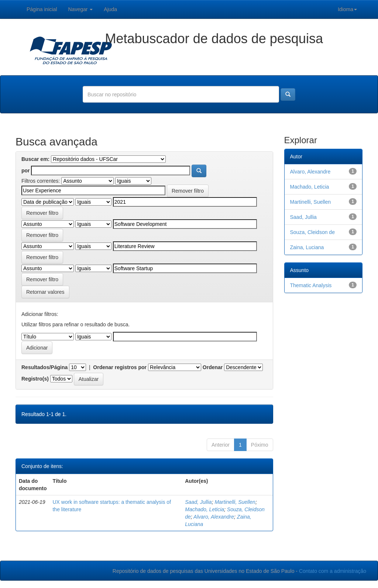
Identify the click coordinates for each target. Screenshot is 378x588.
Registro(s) (35, 379)
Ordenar (213, 367)
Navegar (81, 9)
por (26, 171)
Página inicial (42, 9)
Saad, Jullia (198, 502)
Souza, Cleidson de (312, 232)
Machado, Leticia (205, 509)
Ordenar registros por (120, 367)
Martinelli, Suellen (235, 502)
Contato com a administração (333, 571)
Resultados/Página (44, 367)
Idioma (347, 9)
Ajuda (110, 9)
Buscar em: (35, 159)
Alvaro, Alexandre (214, 517)
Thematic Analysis (311, 285)
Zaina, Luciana (307, 247)
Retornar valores (45, 292)
